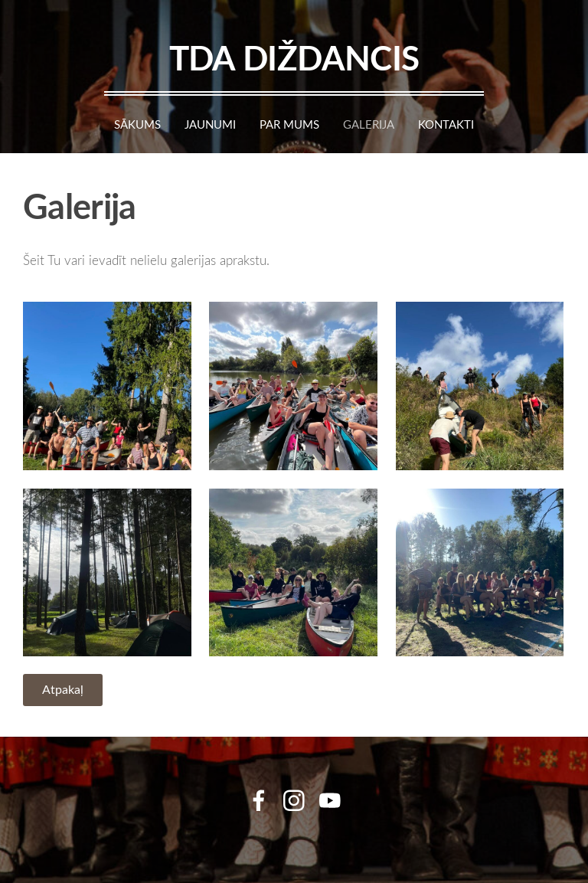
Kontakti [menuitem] (446, 124)
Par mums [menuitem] (289, 124)
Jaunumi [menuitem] (210, 124)
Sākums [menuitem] (137, 124)
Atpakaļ (63, 689)
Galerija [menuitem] (369, 124)
